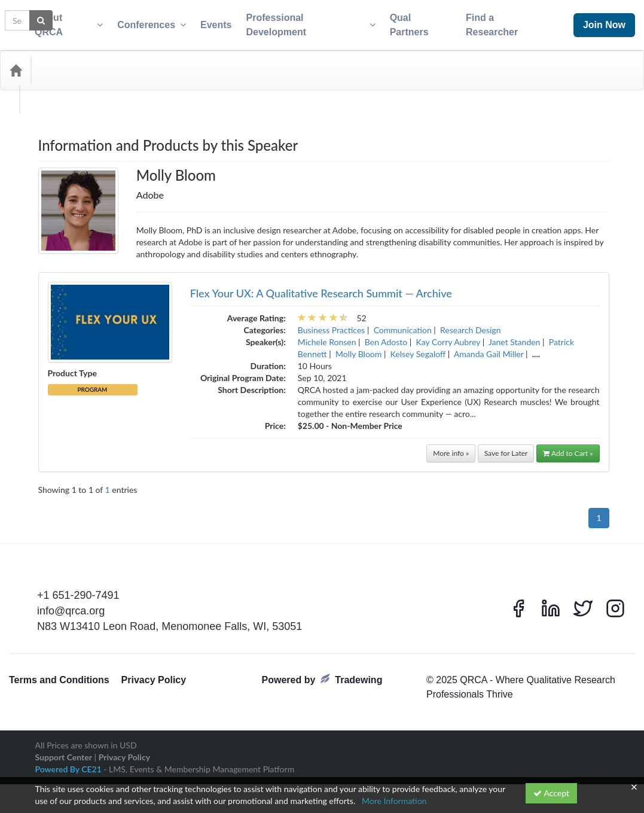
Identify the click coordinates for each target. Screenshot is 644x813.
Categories (66, 63)
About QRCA (60, 22)
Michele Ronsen (327, 335)
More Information (394, 801)
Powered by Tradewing (322, 672)
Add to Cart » (568, 446)
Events (208, 21)
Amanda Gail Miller (489, 347)
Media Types (129, 63)
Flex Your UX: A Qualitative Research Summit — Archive (321, 286)
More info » (451, 446)
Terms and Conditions (59, 673)
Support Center (64, 750)
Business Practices (332, 323)
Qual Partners (415, 21)
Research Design (470, 323)
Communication (403, 323)
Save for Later (506, 446)
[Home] (16, 63)
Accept (551, 793)
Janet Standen (514, 335)
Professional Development (303, 22)
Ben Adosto (386, 335)
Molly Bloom (358, 347)
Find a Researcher (502, 21)
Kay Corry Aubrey (448, 335)
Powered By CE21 (70, 762)
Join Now (591, 21)
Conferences (144, 22)
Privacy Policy (154, 673)
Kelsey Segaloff (418, 347)
